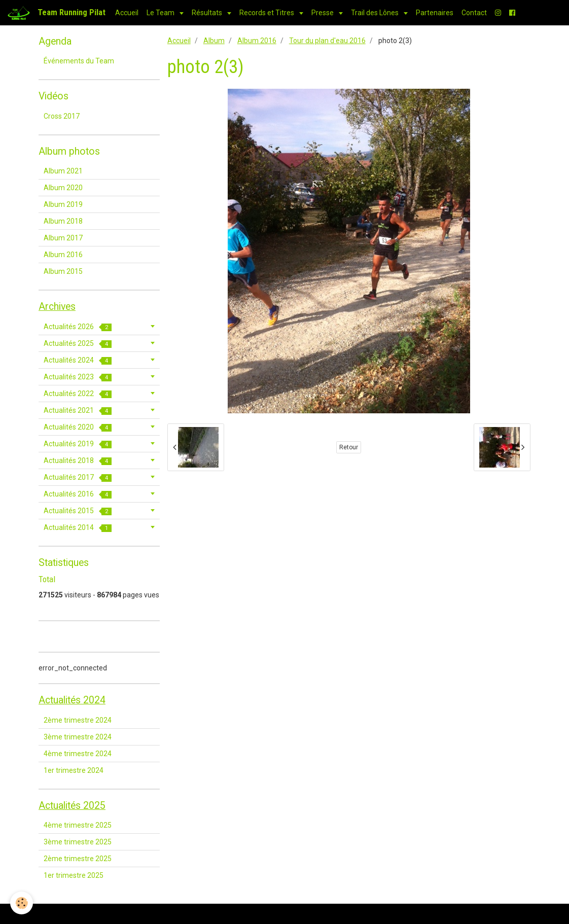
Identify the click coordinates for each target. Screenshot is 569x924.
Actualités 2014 (78, 528)
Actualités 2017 (78, 477)
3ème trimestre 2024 (78, 737)
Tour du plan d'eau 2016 (327, 41)
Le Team (161, 13)
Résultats (208, 13)
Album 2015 (63, 271)
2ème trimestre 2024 (78, 720)
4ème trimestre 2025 (78, 825)
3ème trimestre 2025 (78, 842)
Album (214, 41)
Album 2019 (63, 204)
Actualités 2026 (78, 327)
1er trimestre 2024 (74, 770)
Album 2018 (63, 221)
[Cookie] (22, 903)
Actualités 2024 (78, 360)
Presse (323, 13)
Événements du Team (79, 61)
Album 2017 (63, 238)
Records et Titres (268, 13)
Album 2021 (63, 171)
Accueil (127, 13)
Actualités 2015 (78, 511)
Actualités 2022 (78, 394)
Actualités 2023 (78, 377)
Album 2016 (257, 41)
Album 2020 (63, 188)
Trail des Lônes (376, 13)
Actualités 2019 (78, 444)
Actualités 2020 (78, 427)
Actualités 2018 (78, 461)
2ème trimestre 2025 (78, 859)
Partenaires (435, 13)
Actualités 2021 (78, 411)
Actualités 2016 (78, 494)
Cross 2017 (62, 116)
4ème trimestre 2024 (78, 754)
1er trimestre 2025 (74, 875)
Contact (474, 13)
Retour (349, 447)
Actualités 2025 (78, 344)
